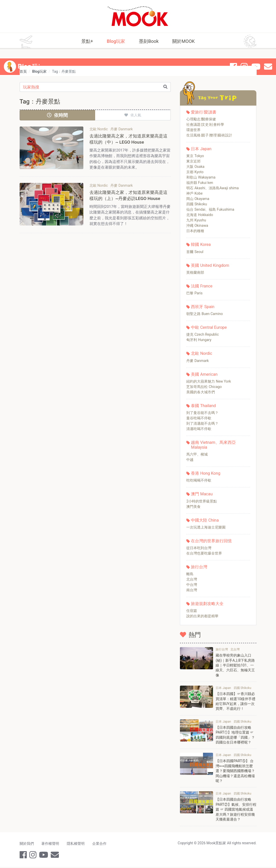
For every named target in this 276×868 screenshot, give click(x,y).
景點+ (87, 41)
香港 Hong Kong (206, 473)
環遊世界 (193, 130)
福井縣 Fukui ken (200, 183)
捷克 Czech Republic (202, 334)
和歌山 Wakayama (201, 177)
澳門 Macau (202, 494)
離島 (190, 574)
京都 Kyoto (195, 172)
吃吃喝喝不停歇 (199, 480)
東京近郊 (193, 161)
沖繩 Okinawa (197, 225)
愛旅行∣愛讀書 (204, 112)
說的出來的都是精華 (202, 616)
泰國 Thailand (203, 406)
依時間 (57, 115)
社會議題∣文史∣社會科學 (205, 124)
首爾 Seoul (195, 252)
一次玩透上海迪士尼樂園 (206, 527)
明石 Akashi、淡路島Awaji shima (212, 188)
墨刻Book (149, 41)
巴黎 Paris (194, 293)
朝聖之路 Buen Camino (205, 314)
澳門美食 (193, 507)
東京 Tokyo (195, 156)
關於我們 (27, 845)
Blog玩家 (116, 41)
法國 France (202, 286)
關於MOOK (183, 41)
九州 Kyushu (196, 220)
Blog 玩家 (31, 58)
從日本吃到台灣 (199, 548)
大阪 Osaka (195, 167)
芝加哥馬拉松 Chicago (204, 387)
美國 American (204, 374)
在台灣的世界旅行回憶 (211, 541)
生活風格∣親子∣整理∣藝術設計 (209, 135)
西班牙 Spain (203, 307)
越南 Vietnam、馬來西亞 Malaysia (213, 445)
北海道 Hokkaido (200, 215)
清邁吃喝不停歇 (199, 429)
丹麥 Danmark (198, 361)
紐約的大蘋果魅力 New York (209, 381)
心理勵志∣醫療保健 (201, 119)
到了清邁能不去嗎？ (202, 423)
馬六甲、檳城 (197, 454)
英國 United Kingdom (210, 265)
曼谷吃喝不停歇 (199, 418)
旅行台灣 (199, 567)
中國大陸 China (205, 520)
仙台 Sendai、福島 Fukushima (210, 209)
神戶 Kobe (194, 193)
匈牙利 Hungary (199, 340)
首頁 (23, 71)
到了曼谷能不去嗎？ (202, 413)
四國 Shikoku (197, 204)
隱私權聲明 (77, 845)
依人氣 (133, 115)
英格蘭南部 (195, 272)
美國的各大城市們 (201, 392)
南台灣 (192, 590)
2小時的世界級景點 (202, 501)
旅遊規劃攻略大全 (207, 604)
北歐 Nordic (201, 353)
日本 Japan (201, 149)
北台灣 (192, 579)
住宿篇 (192, 611)
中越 (190, 460)
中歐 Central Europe (209, 327)
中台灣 (192, 585)
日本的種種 (195, 231)
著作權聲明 (51, 845)
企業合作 (101, 845)
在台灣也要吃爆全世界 (204, 553)
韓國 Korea (201, 244)
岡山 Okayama (198, 199)
